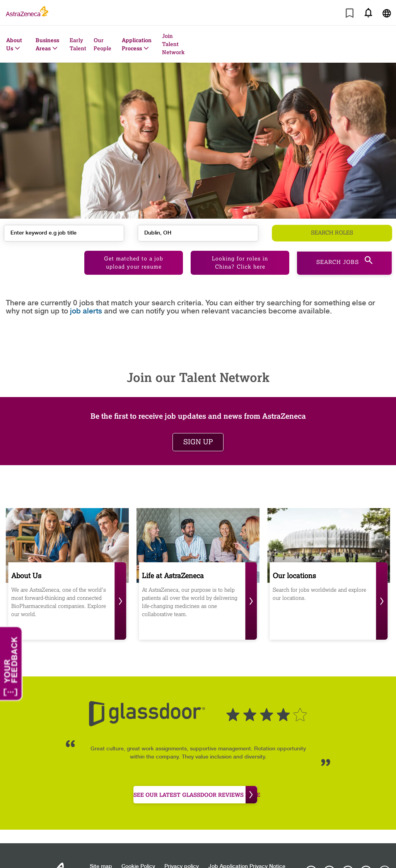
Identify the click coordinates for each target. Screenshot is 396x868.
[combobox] (198, 231)
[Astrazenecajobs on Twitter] (366, 862)
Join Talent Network (173, 44)
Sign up (198, 432)
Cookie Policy (138, 857)
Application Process (137, 44)
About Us (14, 44)
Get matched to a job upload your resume (134, 253)
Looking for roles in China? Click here (240, 253)
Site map (101, 857)
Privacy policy (182, 857)
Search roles (332, 231)
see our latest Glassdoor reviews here (195, 785)
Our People (102, 44)
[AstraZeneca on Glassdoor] (384, 862)
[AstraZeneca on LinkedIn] (348, 862)
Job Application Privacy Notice (247, 857)
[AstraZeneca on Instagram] (311, 862)
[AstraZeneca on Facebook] (329, 862)
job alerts (86, 302)
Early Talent (78, 44)
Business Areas (47, 44)
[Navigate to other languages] (387, 13)
